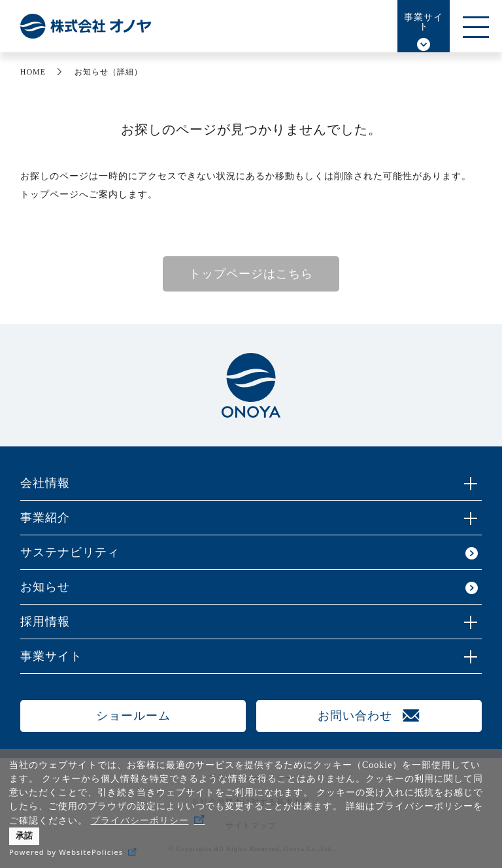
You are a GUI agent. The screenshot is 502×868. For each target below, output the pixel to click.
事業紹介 (45, 518)
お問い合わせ (355, 716)
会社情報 (45, 483)
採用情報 (45, 622)
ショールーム (133, 716)
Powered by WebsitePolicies (66, 852)
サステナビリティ (70, 552)
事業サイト (424, 22)
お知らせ (45, 587)
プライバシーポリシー (140, 821)
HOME (33, 72)
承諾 (24, 836)
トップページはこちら (251, 274)
